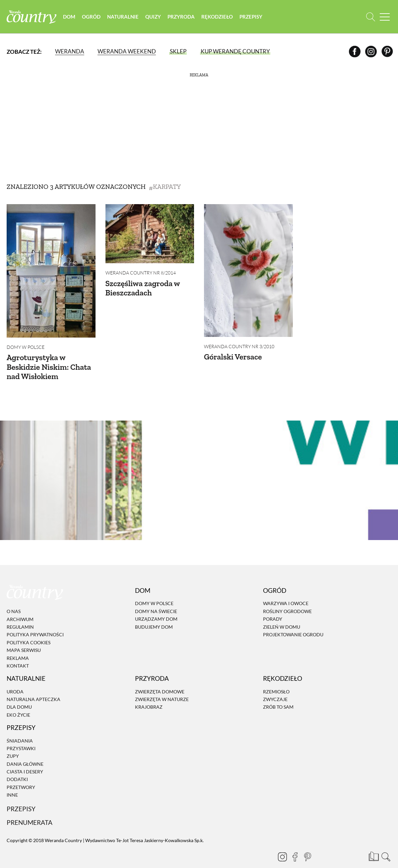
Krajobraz (149, 695)
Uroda (15, 679)
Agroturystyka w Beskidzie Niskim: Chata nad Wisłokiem (49, 367)
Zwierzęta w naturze (162, 687)
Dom (69, 17)
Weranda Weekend (127, 51)
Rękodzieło (217, 17)
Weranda (70, 51)
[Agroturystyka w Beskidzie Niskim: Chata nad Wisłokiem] (51, 271)
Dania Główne (25, 751)
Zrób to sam (278, 695)
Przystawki (21, 736)
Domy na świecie (156, 599)
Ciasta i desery (25, 759)
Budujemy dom (154, 614)
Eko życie (18, 702)
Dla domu (19, 695)
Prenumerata (30, 810)
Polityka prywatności (35, 622)
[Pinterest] (387, 51)
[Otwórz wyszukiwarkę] (371, 17)
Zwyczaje (275, 687)
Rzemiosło (276, 679)
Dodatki (17, 767)
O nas (14, 599)
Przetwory (21, 775)
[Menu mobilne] (385, 17)
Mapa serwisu (24, 637)
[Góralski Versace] (248, 271)
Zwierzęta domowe (160, 679)
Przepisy (251, 17)
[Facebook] (355, 51)
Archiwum (20, 607)
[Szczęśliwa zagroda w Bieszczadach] (150, 234)
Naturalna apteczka (33, 687)
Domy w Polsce (26, 347)
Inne (12, 782)
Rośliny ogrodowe (287, 599)
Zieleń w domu (282, 614)
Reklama (18, 645)
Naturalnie (123, 17)
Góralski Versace (233, 357)
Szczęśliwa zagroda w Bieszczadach (143, 288)
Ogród (91, 17)
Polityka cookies (29, 630)
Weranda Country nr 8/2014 (141, 273)
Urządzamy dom (156, 606)
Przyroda (181, 17)
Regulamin (20, 614)
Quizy (153, 17)
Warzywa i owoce (286, 591)
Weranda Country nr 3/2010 (239, 346)
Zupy (13, 743)
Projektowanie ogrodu (293, 622)
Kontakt (18, 653)
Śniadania (20, 728)
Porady (273, 606)
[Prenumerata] (373, 843)
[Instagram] (371, 51)
